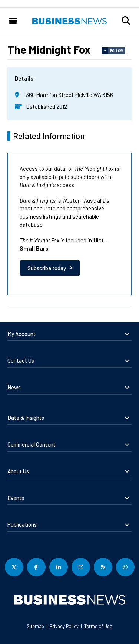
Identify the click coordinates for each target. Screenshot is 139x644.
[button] (126, 21)
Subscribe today (47, 268)
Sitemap (35, 626)
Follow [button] (117, 51)
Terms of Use (98, 626)
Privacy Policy (64, 626)
